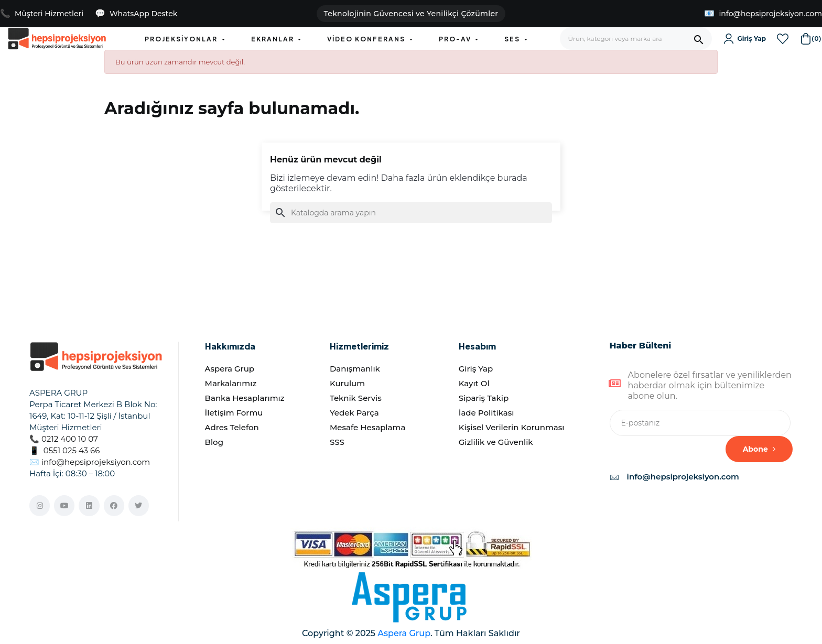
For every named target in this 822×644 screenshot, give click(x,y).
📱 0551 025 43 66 (64, 450)
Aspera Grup (230, 369)
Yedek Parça (354, 413)
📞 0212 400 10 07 (64, 439)
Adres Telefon (232, 427)
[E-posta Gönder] (763, 14)
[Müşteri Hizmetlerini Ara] (42, 14)
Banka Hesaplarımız (245, 398)
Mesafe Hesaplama (367, 427)
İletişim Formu (234, 413)
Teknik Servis (356, 398)
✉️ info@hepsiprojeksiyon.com (90, 462)
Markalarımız (231, 383)
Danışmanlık (355, 369)
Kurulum (347, 383)
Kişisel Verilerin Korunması (512, 427)
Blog (214, 442)
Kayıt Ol (474, 383)
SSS (337, 442)
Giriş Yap (476, 369)
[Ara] (411, 213)
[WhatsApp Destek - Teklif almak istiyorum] (136, 14)
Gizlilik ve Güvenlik (496, 442)
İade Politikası (486, 413)
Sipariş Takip (484, 398)
